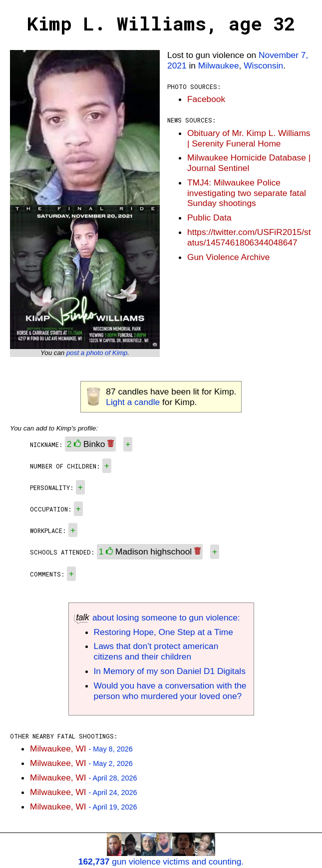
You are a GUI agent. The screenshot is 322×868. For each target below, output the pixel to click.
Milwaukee (219, 65)
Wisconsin (263, 65)
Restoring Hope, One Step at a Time (163, 632)
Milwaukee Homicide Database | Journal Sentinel (249, 163)
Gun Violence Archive (228, 257)
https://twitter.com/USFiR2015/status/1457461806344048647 (249, 237)
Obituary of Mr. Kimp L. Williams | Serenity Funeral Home (249, 138)
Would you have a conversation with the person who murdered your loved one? (170, 691)
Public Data (209, 217)
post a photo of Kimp (97, 353)
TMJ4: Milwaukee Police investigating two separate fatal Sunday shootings (247, 193)
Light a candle (133, 402)
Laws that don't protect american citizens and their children (156, 651)
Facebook (206, 99)
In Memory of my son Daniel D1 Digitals (170, 671)
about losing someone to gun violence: (157, 617)
